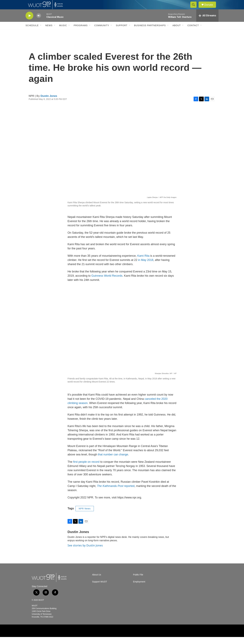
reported (116, 493)
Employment (139, 589)
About (177, 32)
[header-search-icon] (195, 8)
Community (102, 32)
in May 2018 (146, 267)
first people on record (86, 469)
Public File (138, 582)
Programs (81, 32)
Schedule (32, 32)
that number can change (113, 461)
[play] (29, 23)
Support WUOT (100, 589)
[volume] (39, 23)
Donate (211, 8)
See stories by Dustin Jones (85, 552)
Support (122, 32)
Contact (193, 32)
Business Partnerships (150, 32)
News (49, 32)
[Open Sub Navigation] (41, 32)
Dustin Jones (49, 103)
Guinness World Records (107, 283)
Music (63, 32)
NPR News (85, 516)
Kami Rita (143, 263)
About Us (97, 582)
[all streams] (207, 23)
